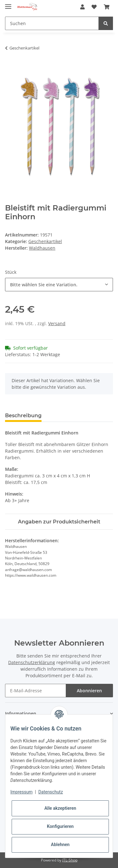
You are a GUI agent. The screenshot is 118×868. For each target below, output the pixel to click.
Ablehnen (60, 845)
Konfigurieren (60, 826)
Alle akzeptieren (60, 808)
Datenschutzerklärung (32, 662)
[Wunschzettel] (94, 7)
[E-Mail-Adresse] (36, 691)
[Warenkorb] (107, 7)
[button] (82, 7)
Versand (57, 323)
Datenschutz (51, 792)
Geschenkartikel (45, 241)
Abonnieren (89, 691)
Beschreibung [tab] (23, 416)
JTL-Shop (70, 860)
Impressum (21, 792)
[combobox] (59, 285)
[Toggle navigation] (8, 4)
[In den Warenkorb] (10, 68)
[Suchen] (52, 23)
